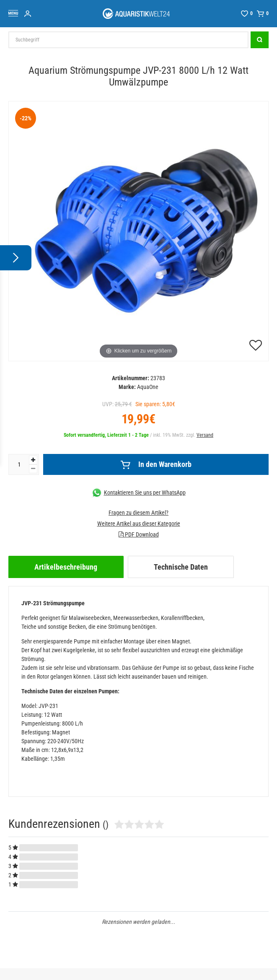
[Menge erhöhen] (33, 460)
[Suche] (260, 40)
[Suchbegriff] (128, 40)
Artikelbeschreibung (66, 567)
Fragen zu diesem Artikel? (138, 513)
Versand (205, 435)
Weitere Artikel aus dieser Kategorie (139, 524)
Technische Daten (181, 567)
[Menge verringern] (33, 469)
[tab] (66, 567)
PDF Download (139, 534)
